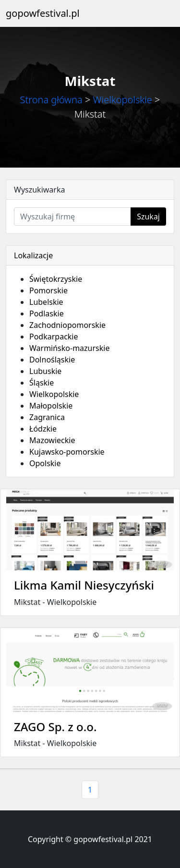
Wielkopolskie (123, 100)
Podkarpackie (54, 337)
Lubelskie (46, 302)
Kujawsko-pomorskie (67, 452)
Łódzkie (43, 429)
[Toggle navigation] (161, 13)
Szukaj (148, 217)
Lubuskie (45, 371)
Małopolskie (51, 406)
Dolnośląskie (52, 360)
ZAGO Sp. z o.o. (55, 727)
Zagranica (47, 417)
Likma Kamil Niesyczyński (84, 585)
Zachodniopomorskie (67, 325)
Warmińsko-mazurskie (69, 348)
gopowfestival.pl (43, 13)
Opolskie (45, 463)
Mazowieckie (52, 440)
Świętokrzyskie (56, 279)
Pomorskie (48, 290)
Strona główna (51, 100)
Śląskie (42, 383)
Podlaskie (47, 313)
